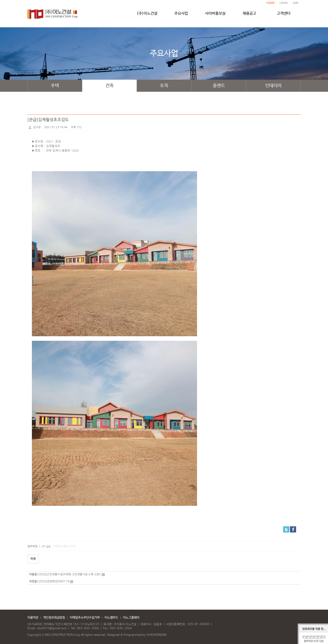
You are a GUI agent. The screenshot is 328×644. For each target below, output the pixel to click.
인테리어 (273, 86)
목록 (33, 559)
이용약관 (33, 618)
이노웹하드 (111, 618)
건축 (110, 86)
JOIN (295, 3)
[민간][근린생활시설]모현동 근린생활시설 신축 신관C (70, 574)
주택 (55, 86)
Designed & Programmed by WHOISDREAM (137, 635)
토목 (164, 86)
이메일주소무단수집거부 (85, 618)
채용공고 (249, 15)
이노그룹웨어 (131, 618)
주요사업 (181, 15)
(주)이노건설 (147, 15)
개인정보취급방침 (54, 618)
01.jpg (46, 546)
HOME (271, 3)
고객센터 (284, 15)
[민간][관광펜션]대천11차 (54, 581)
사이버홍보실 (215, 15)
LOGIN (284, 3)
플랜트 (219, 86)
